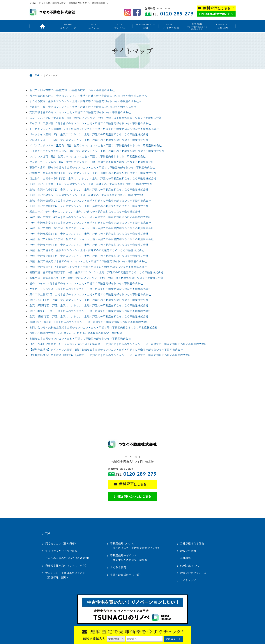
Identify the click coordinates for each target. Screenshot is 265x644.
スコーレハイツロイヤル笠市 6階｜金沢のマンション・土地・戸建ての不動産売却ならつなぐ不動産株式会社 (96, 118)
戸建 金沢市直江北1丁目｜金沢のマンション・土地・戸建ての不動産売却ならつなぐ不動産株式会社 (89, 322)
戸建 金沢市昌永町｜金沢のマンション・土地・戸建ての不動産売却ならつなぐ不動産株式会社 (87, 250)
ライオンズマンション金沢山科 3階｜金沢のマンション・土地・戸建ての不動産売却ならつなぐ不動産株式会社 (97, 151)
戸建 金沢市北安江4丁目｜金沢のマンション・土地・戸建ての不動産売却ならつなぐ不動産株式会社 (90, 223)
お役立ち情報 (171, 26)
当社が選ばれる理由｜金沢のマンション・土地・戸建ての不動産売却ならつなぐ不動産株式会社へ (88, 96)
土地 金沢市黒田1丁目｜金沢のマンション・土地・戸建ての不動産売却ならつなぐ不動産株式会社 (89, 206)
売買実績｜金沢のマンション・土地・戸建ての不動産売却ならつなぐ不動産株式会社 (80, 112)
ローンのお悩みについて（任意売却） (68, 558)
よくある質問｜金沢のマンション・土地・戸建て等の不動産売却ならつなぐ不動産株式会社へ (85, 101)
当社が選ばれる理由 (192, 543)
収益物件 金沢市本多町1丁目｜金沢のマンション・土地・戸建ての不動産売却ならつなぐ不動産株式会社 (93, 178)
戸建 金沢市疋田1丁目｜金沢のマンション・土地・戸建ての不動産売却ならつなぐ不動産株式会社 (89, 256)
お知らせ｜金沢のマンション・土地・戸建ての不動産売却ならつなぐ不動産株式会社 (80, 338)
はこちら (217, 8)
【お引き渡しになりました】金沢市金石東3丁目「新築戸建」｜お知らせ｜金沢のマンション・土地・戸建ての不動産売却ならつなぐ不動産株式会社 (118, 344)
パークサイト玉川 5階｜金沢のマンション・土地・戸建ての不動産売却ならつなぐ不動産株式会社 (89, 134)
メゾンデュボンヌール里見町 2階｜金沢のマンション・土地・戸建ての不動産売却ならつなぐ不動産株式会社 (96, 145)
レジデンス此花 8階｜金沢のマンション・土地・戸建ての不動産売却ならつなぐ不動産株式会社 (88, 156)
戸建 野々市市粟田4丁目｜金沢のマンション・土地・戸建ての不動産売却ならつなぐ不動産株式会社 (90, 217)
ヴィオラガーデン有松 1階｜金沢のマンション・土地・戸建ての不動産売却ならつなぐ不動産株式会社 (92, 162)
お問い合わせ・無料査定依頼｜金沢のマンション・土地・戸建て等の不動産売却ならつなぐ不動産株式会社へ (95, 327)
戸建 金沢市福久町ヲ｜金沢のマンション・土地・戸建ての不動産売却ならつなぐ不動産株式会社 (88, 267)
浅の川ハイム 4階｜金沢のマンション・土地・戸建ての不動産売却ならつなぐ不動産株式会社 (86, 283)
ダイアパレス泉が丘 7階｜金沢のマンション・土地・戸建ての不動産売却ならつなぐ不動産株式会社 (90, 123)
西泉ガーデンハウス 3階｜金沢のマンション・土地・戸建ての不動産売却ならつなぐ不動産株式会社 (90, 289)
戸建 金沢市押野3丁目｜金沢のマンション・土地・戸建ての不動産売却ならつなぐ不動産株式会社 (89, 245)
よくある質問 (118, 567)
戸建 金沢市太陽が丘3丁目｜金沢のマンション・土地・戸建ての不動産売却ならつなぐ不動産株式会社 (92, 239)
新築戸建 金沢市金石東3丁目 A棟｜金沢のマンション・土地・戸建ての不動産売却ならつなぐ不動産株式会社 (96, 272)
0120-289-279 (177, 14)
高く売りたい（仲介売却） (61, 543)
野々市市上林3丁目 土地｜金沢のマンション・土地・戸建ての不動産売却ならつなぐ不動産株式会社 (90, 294)
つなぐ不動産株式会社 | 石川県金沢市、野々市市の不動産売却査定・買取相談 (76, 333)
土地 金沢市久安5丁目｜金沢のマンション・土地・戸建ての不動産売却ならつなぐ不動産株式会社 (89, 189)
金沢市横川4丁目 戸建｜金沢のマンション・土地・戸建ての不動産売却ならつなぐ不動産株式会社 (89, 316)
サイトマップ (188, 580)
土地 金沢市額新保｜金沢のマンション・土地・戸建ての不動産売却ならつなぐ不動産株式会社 (87, 195)
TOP (37, 75)
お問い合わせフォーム (193, 573)
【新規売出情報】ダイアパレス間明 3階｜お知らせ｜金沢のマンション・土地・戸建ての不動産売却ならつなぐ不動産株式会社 (106, 350)
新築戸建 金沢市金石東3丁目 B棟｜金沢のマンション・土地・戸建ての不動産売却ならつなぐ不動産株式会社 (96, 278)
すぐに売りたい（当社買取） (63, 551)
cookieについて (190, 565)
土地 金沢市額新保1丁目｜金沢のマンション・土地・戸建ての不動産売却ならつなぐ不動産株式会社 (90, 201)
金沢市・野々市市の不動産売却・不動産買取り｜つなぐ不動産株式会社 (72, 90)
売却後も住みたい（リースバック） (67, 565)
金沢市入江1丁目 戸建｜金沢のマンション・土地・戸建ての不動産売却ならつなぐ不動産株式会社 (89, 300)
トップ (42, 26)
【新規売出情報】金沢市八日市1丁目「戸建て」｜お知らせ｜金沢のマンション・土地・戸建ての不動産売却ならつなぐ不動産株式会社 (110, 355)
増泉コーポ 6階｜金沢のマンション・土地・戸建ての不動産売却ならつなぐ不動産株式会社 (85, 212)
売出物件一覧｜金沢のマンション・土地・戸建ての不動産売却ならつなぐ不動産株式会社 (83, 107)
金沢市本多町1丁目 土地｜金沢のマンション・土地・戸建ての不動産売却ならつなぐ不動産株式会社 (90, 311)
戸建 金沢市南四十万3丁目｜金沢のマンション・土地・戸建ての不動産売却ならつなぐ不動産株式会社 (92, 228)
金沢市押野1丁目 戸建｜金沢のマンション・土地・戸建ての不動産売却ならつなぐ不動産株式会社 (89, 305)
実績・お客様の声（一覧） (126, 575)
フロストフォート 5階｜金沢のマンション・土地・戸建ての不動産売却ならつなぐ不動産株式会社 (89, 140)
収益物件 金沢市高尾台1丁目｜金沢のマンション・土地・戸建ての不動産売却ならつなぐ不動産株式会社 (93, 173)
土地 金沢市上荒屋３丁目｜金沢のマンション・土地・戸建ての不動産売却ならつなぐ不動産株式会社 (91, 184)
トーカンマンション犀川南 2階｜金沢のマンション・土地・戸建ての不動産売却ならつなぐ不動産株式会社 (94, 129)
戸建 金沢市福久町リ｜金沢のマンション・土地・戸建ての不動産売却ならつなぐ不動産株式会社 (88, 261)
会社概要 (185, 558)
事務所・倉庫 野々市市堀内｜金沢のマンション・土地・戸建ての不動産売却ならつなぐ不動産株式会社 (92, 167)
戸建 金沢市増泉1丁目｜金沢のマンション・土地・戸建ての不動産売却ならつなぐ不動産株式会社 (89, 234)
